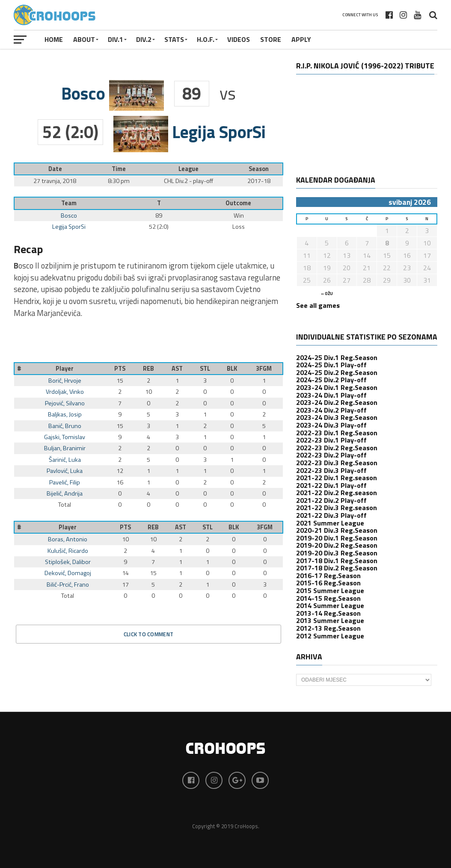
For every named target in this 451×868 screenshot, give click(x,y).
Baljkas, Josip (65, 414)
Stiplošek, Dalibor (68, 562)
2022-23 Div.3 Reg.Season (337, 463)
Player (65, 369)
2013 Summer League (330, 620)
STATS (174, 39)
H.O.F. (206, 39)
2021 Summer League (330, 523)
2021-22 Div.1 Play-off (331, 485)
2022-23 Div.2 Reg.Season (337, 448)
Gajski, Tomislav (65, 437)
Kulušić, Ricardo (68, 551)
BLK (232, 369)
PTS (120, 369)
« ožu (327, 294)
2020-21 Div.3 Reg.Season (337, 530)
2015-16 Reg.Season (328, 583)
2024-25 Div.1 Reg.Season (337, 357)
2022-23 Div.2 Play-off (331, 455)
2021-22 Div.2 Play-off (331, 500)
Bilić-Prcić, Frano (68, 585)
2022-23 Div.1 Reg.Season (337, 433)
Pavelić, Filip (65, 482)
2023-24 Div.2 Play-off (331, 410)
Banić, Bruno (65, 426)
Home (54, 39)
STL (205, 369)
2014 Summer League (330, 605)
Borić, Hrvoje (65, 381)
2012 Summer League (330, 636)
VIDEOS (239, 39)
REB (148, 369)
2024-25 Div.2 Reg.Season (337, 372)
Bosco (69, 216)
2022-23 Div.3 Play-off (331, 470)
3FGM (264, 369)
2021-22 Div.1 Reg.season (337, 478)
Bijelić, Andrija (65, 493)
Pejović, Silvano (65, 403)
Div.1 (116, 39)
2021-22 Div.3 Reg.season (337, 508)
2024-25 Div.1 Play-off (331, 365)
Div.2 (144, 39)
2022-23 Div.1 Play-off (331, 440)
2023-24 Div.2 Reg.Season (337, 402)
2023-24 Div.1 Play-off (331, 395)
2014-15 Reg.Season (328, 598)
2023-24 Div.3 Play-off (331, 425)
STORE (271, 39)
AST (177, 369)
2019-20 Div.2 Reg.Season (337, 545)
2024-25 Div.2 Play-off (331, 380)
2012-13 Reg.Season (328, 628)
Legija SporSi (69, 227)
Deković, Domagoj (68, 573)
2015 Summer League (330, 590)
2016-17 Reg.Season (328, 576)
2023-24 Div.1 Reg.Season (337, 387)
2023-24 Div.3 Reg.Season (337, 417)
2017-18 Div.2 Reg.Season (337, 568)
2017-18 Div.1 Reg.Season (337, 561)
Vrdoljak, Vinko (65, 392)
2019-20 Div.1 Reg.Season (337, 538)
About (84, 39)
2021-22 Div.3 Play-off (331, 515)
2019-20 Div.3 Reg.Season (337, 553)
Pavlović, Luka (65, 471)
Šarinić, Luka (65, 460)
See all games (318, 305)
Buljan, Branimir (65, 448)
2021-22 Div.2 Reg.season (337, 493)
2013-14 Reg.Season (328, 613)
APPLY (301, 39)
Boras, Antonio (68, 539)
